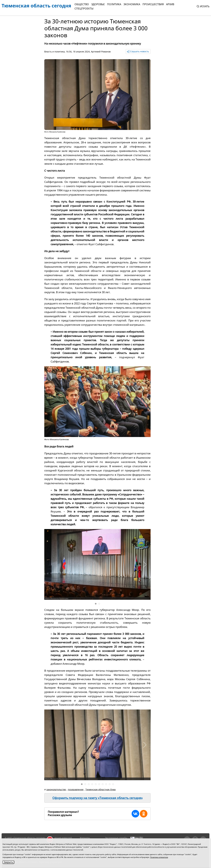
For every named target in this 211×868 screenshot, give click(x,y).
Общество (82, 4)
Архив (170, 4)
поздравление (76, 789)
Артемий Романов (101, 52)
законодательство (56, 789)
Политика (114, 4)
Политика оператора (159, 857)
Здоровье (98, 4)
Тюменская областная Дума (101, 789)
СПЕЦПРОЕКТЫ (84, 9)
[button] (145, 564)
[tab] (96, 604)
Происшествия (153, 4)
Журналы (85, 838)
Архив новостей (63, 838)
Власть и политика (54, 52)
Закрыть (8, 862)
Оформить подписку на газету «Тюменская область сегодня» (98, 798)
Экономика (132, 4)
